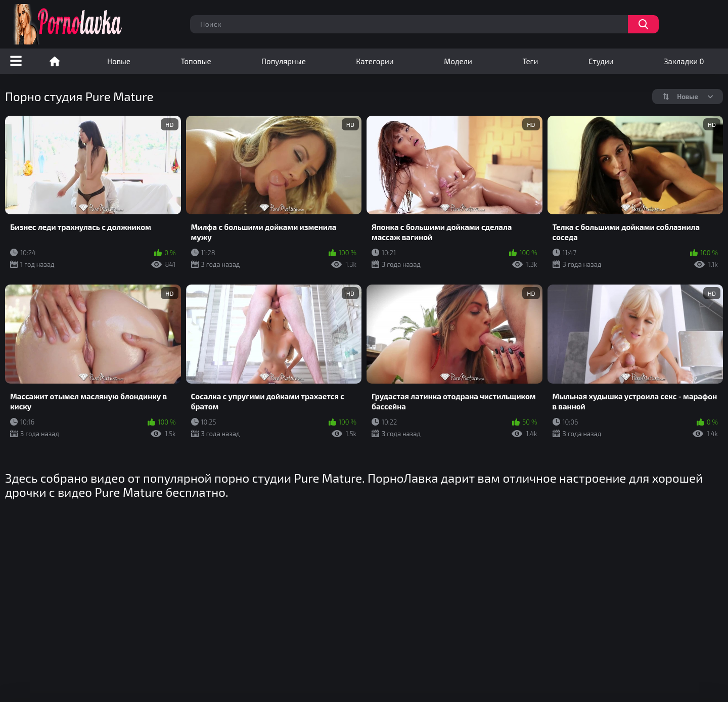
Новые (119, 61)
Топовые (196, 61)
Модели (458, 61)
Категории (375, 61)
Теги (530, 61)
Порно (55, 61)
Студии (601, 61)
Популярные (284, 61)
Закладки (684, 61)
